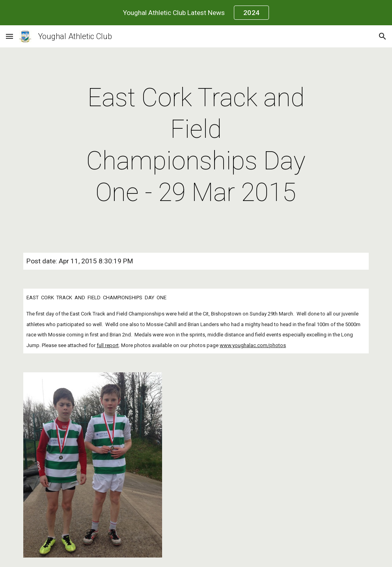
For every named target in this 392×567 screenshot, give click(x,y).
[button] (9, 36)
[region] (196, 13)
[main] (196, 145)
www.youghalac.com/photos (253, 345)
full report (108, 345)
